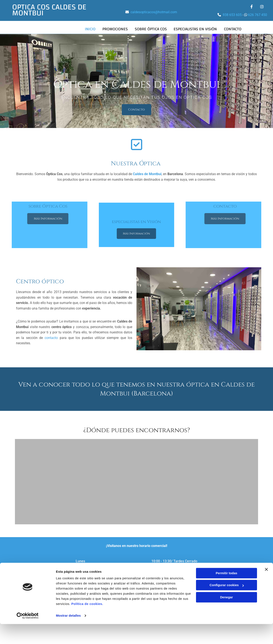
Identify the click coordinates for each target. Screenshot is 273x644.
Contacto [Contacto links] (233, 29)
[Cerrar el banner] (266, 589)
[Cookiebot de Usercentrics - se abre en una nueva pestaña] (28, 636)
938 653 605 (233, 15)
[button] (136, 109)
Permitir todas (227, 593)
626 (251, 15)
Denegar (227, 617)
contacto (51, 337)
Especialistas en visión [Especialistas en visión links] (195, 29)
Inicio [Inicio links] (89, 29)
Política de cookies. (87, 624)
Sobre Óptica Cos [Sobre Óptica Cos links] (150, 29)
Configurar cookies (227, 605)
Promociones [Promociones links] (114, 29)
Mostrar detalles (68, 636)
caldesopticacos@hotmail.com (154, 12)
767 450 (261, 15)
